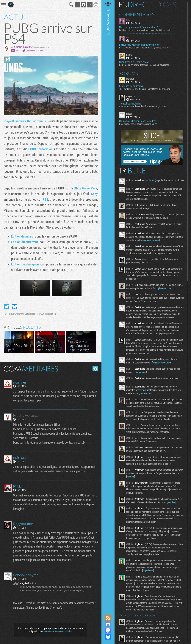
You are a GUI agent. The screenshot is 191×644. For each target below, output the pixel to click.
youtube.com (146, 393)
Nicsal (129, 114)
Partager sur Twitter (7, 307)
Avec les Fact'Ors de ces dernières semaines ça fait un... (144, 106)
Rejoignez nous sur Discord (108, 624)
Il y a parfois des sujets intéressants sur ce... (139, 124)
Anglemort (131, 96)
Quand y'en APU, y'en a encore (134, 62)
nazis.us (150, 180)
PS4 (45, 199)
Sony (94, 194)
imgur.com (141, 372)
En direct (135, 5)
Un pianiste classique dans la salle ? (137, 121)
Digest (168, 5)
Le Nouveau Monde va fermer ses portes (139, 45)
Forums (129, 73)
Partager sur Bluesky (15, 307)
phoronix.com (165, 288)
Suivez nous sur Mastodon (108, 630)
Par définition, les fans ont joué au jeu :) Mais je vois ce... (145, 48)
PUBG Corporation (40, 149)
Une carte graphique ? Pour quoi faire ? (139, 27)
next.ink (131, 477)
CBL (128, 20)
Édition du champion (25, 264)
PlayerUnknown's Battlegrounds (25, 121)
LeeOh (129, 55)
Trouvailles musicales (130, 104)
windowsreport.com (150, 240)
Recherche (71, 5)
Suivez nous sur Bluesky (108, 637)
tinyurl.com (148, 570)
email (18, 51)
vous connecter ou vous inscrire (58, 631)
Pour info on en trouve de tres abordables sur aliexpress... (145, 65)
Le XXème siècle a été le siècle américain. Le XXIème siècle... (146, 30)
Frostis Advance (23, 47)
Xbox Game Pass (86, 188)
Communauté (108, 304)
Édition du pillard (22, 236)
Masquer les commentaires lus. (95, 368)
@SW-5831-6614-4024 (35, 51)
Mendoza (130, 79)
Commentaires (137, 15)
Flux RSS (108, 618)
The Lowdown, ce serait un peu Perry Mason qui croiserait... (146, 89)
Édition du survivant (25, 242)
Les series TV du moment (132, 86)
